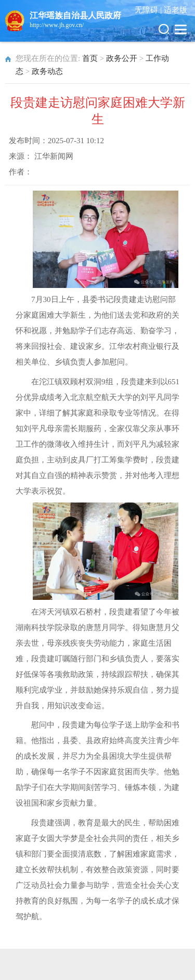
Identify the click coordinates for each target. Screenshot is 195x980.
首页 (90, 58)
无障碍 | (149, 10)
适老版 (175, 10)
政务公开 (122, 58)
